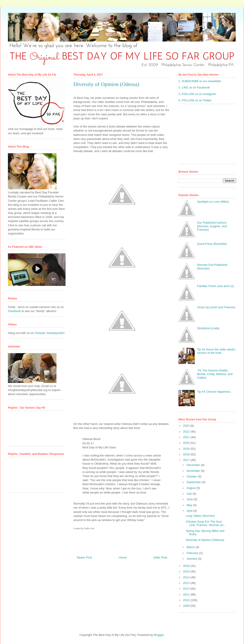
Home (123, 557)
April (190, 511)
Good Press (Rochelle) (212, 244)
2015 (187, 571)
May (190, 505)
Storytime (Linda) (208, 328)
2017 (187, 460)
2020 (187, 443)
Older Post (160, 557)
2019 (187, 449)
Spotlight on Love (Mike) (213, 202)
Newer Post (84, 557)
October (192, 476)
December (194, 465)
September (194, 482)
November (194, 471)
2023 (187, 426)
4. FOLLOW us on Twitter (195, 100)
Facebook (14, 311)
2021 (187, 437)
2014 (187, 577)
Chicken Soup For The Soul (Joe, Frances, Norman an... (206, 523)
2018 (187, 454)
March (191, 547)
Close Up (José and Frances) (216, 307)
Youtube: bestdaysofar (49, 333)
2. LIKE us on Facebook (194, 87)
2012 (187, 589)
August (192, 488)
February (193, 553)
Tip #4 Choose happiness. (214, 392)
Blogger (159, 635)
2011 (187, 594)
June (190, 499)
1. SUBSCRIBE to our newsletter (200, 81)
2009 (187, 606)
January (192, 559)
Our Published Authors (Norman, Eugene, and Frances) (212, 226)
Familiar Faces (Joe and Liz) (216, 286)
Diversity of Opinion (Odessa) (205, 540)
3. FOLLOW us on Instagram (197, 94)
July (190, 494)
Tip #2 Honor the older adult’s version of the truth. (216, 351)
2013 (187, 583)
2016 (187, 566)
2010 (187, 600)
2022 (187, 432)
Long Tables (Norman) (200, 516)
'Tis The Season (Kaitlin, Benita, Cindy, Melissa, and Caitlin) (215, 374)
